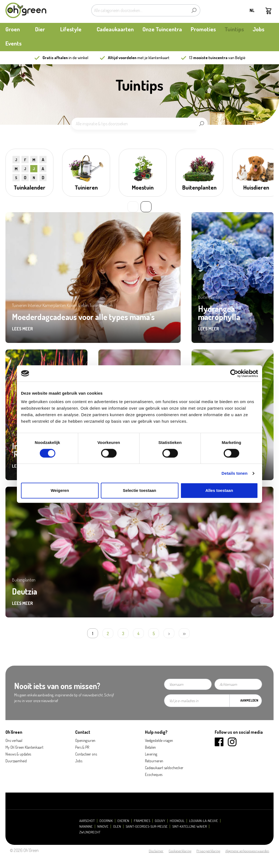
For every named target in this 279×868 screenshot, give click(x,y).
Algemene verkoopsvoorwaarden (247, 851)
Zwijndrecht (90, 832)
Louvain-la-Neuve (204, 821)
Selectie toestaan (140, 490)
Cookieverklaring (180, 851)
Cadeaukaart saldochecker (164, 768)
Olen (117, 826)
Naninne (86, 826)
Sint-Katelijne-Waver (189, 826)
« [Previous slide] (133, 207)
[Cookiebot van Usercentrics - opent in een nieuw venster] (234, 373)
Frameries (142, 821)
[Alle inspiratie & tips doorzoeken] (133, 124)
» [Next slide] (146, 207)
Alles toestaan (219, 490)
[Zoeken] (194, 10)
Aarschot (87, 821)
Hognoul (177, 821)
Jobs (79, 761)
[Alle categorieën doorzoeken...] (139, 10)
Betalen (150, 747)
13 (208, 58)
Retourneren (154, 761)
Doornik (106, 821)
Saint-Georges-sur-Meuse (147, 826)
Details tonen (234, 473)
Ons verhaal (14, 740)
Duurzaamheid (16, 761)
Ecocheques (154, 774)
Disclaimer (156, 851)
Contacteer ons (86, 754)
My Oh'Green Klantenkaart (24, 747)
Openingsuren (85, 740)
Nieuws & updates (18, 754)
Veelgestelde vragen (159, 740)
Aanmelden (249, 700)
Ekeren (123, 821)
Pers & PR (82, 747)
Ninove (103, 826)
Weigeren (60, 490)
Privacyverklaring (208, 851)
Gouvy (160, 821)
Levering (151, 754)
